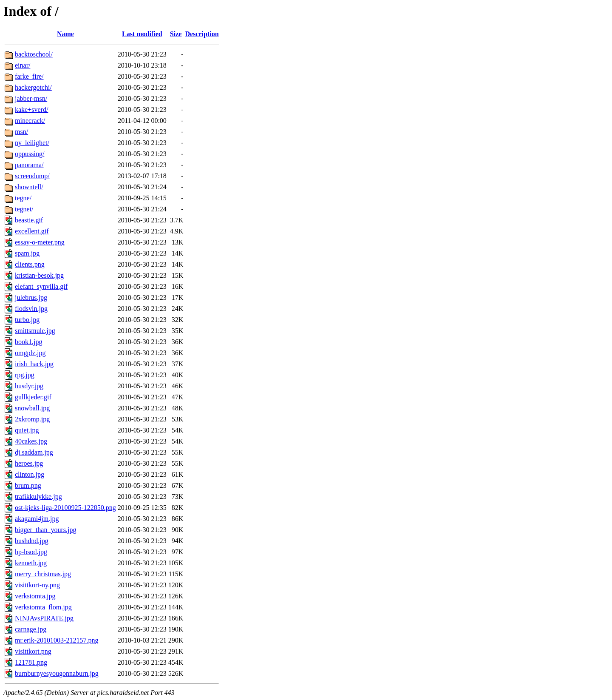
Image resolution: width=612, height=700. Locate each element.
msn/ (21, 132)
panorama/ (29, 165)
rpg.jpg (25, 375)
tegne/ (23, 198)
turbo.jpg (27, 320)
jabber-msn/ (31, 98)
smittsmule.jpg (35, 331)
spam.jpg (27, 253)
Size (176, 34)
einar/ (23, 65)
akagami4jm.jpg (37, 519)
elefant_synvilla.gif (41, 286)
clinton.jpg (30, 474)
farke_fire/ (29, 76)
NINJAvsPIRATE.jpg (44, 618)
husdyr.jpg (29, 386)
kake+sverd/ (31, 110)
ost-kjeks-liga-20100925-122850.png (65, 508)
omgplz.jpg (30, 353)
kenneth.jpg (31, 563)
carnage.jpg (31, 629)
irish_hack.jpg (34, 364)
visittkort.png (33, 651)
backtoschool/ (34, 54)
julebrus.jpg (31, 297)
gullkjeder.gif (33, 397)
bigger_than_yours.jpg (45, 530)
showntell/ (29, 187)
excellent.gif (32, 231)
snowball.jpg (32, 408)
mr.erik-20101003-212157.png (57, 640)
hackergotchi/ (33, 87)
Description (202, 34)
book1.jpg (28, 342)
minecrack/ (30, 121)
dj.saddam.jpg (34, 452)
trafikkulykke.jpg (38, 497)
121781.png (31, 662)
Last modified (142, 34)
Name (65, 34)
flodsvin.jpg (31, 309)
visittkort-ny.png (37, 585)
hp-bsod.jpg (31, 552)
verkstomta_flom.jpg (43, 607)
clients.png (30, 264)
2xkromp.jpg (32, 419)
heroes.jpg (29, 463)
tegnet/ (24, 209)
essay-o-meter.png (40, 242)
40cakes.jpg (31, 441)
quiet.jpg (27, 430)
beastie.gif (29, 220)
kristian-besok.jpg (39, 275)
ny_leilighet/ (32, 143)
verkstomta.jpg (35, 596)
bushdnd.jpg (32, 541)
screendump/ (32, 176)
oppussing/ (30, 154)
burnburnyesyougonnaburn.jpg (57, 673)
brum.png (28, 485)
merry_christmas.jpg (43, 574)
